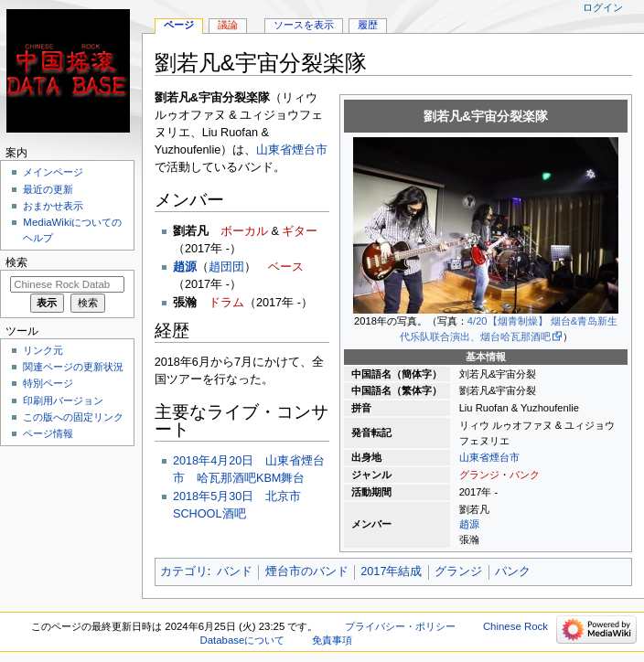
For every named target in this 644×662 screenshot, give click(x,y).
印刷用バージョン (63, 400)
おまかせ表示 (53, 206)
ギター (300, 231)
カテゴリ (184, 571)
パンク (525, 475)
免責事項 (332, 640)
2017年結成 (391, 571)
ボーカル (244, 231)
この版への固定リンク (73, 417)
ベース (286, 267)
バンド (235, 571)
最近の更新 (48, 189)
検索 (16, 262)
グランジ (479, 475)
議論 (228, 25)
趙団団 (226, 267)
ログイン (603, 7)
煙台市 (504, 457)
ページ (179, 25)
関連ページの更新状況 (73, 367)
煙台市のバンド (307, 571)
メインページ (53, 172)
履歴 (368, 25)
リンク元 (43, 350)
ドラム (226, 303)
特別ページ (48, 383)
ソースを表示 (304, 25)
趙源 (469, 524)
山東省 (474, 457)
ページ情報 (48, 433)
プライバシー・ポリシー (400, 626)
